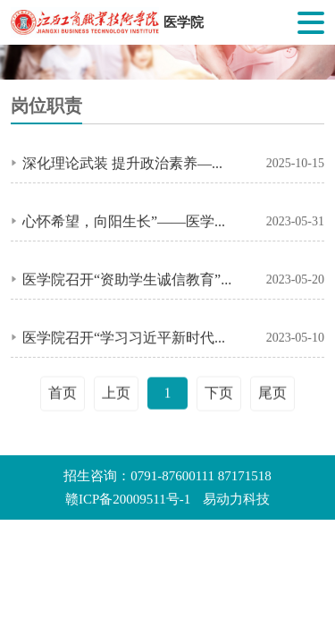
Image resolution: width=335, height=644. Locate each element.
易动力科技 (236, 499)
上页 (116, 395)
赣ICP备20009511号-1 (128, 499)
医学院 (184, 22)
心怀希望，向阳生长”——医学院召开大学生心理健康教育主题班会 (130, 222)
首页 (63, 395)
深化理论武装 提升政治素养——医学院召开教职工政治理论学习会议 (130, 164)
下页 (219, 395)
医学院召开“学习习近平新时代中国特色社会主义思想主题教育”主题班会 (130, 338)
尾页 (272, 395)
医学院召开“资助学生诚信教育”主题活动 (130, 280)
